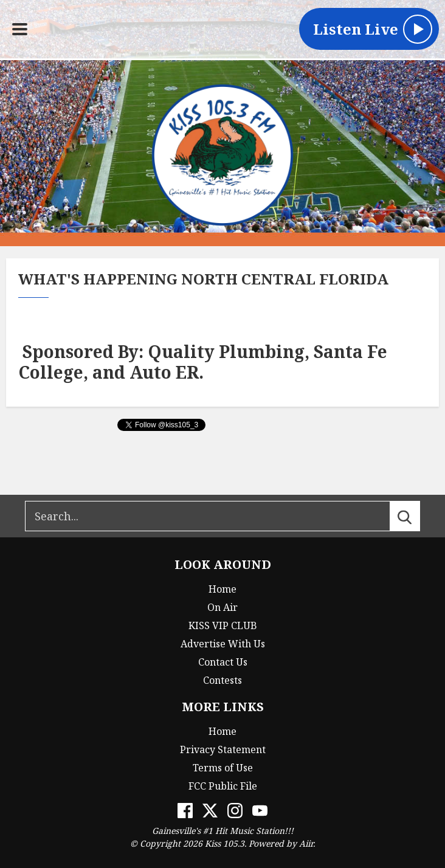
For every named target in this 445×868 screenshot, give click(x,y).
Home (222, 589)
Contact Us (223, 662)
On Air (222, 607)
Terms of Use (223, 768)
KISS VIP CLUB (223, 625)
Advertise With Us (223, 644)
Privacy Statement (223, 749)
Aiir (306, 843)
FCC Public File (223, 786)
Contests (222, 680)
